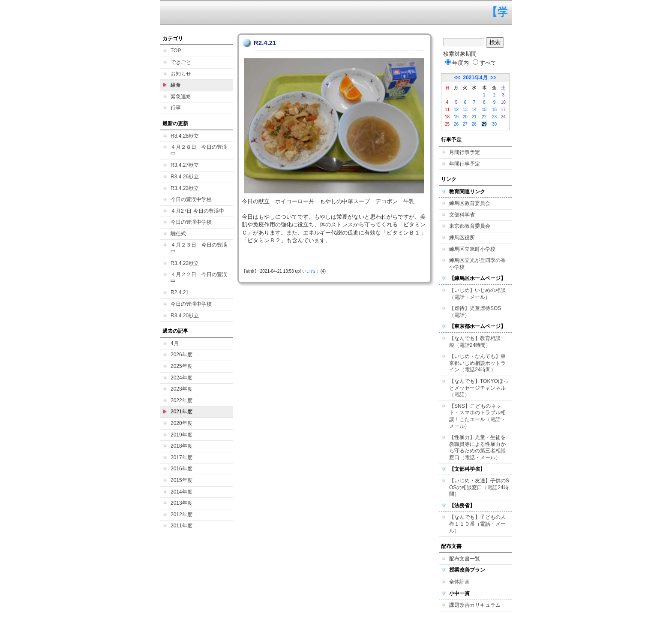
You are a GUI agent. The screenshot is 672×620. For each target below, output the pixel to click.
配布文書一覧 (465, 559)
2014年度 (181, 492)
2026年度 (181, 355)
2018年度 (181, 446)
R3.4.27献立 (185, 165)
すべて (484, 63)
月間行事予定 (465, 152)
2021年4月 (475, 78)
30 (494, 124)
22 (484, 117)
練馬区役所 (462, 238)
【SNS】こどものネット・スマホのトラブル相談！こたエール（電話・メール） (477, 416)
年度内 (457, 63)
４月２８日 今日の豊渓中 (199, 150)
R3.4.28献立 (185, 136)
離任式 (178, 234)
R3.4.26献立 (185, 177)
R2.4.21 (180, 292)
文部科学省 (462, 215)
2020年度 (181, 423)
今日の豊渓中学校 (191, 199)
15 (484, 110)
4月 (175, 343)
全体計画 (459, 582)
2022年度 (181, 400)
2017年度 (181, 457)
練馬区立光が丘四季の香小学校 (477, 264)
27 (465, 124)
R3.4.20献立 (185, 316)
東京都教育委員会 (470, 226)
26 (456, 124)
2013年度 (181, 503)
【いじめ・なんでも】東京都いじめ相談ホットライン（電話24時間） (477, 363)
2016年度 (181, 469)
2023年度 (181, 389)
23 (494, 117)
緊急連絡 (181, 96)
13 (465, 110)
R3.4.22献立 (185, 263)
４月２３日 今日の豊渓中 (199, 248)
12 (456, 110)
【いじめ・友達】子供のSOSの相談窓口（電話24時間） (479, 487)
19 (456, 117)
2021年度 (181, 412)
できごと (181, 62)
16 (494, 110)
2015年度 (181, 480)
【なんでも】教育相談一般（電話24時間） (477, 342)
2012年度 (181, 515)
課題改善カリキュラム (475, 605)
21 (474, 117)
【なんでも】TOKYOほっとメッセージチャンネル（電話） (479, 388)
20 (465, 117)
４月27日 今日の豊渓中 (197, 211)
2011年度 (181, 526)
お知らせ (181, 74)
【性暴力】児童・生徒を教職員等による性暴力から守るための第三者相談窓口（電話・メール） (477, 447)
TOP (176, 51)
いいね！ (311, 271)
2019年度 (181, 435)
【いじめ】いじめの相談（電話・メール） (477, 294)
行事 (176, 108)
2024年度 (181, 378)
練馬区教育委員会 (470, 203)
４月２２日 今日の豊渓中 (199, 278)
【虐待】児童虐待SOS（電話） (475, 312)
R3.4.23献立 (185, 188)
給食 (176, 85)
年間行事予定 (465, 164)
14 (474, 110)
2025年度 (181, 366)
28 (474, 124)
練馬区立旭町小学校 (472, 249)
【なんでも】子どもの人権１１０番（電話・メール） (477, 524)
